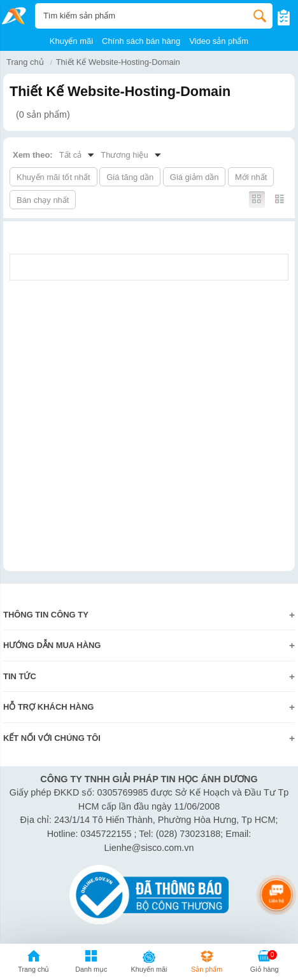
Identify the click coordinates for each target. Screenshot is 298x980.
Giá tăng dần (130, 177)
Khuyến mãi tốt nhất (53, 177)
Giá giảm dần (195, 177)
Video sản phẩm (219, 41)
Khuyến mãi (71, 41)
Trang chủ (25, 62)
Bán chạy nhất (43, 200)
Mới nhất (251, 177)
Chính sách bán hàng (141, 41)
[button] (91, 963)
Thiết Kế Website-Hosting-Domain (118, 62)
